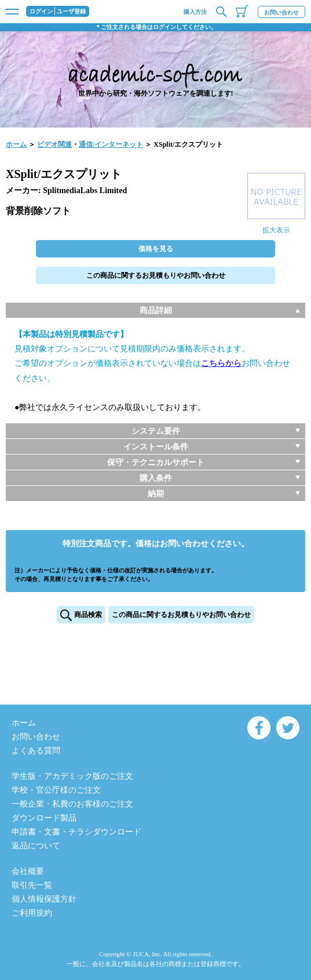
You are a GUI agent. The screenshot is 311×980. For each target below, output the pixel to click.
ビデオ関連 (54, 144)
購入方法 (195, 12)
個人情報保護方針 (44, 899)
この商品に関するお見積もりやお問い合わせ (156, 275)
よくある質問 (36, 751)
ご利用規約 (32, 913)
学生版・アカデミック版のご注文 (72, 776)
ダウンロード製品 (44, 818)
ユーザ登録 (71, 12)
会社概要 (28, 871)
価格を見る (156, 249)
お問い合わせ (281, 12)
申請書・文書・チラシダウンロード (76, 832)
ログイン (41, 12)
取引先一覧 (32, 885)
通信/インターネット (111, 144)
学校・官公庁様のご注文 (56, 790)
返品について (36, 846)
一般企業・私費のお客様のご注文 (72, 804)
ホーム (16, 144)
